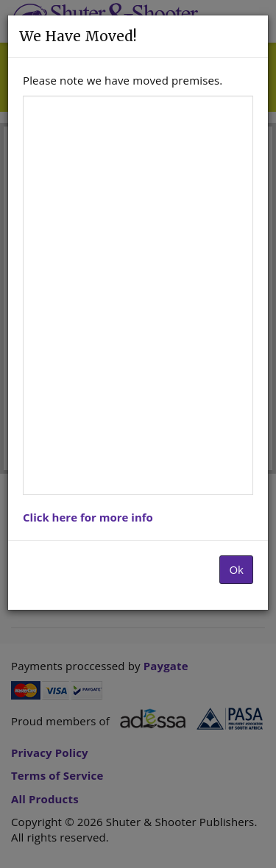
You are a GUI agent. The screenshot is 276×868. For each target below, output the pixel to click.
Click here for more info (88, 517)
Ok (236, 569)
